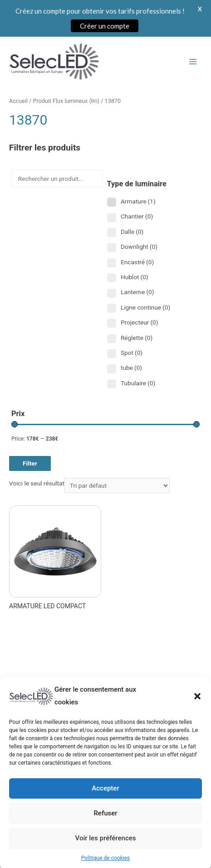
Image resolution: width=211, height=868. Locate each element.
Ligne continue (145, 307)
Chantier (137, 216)
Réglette (137, 338)
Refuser (105, 824)
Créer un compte (105, 26)
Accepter (105, 799)
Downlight (139, 247)
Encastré (137, 262)
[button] (197, 707)
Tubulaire (138, 383)
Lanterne (137, 292)
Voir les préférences (106, 849)
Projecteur (140, 322)
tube (131, 368)
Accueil (18, 101)
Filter (30, 463)
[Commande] (117, 485)
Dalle (132, 232)
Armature (138, 201)
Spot (132, 353)
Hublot (135, 277)
